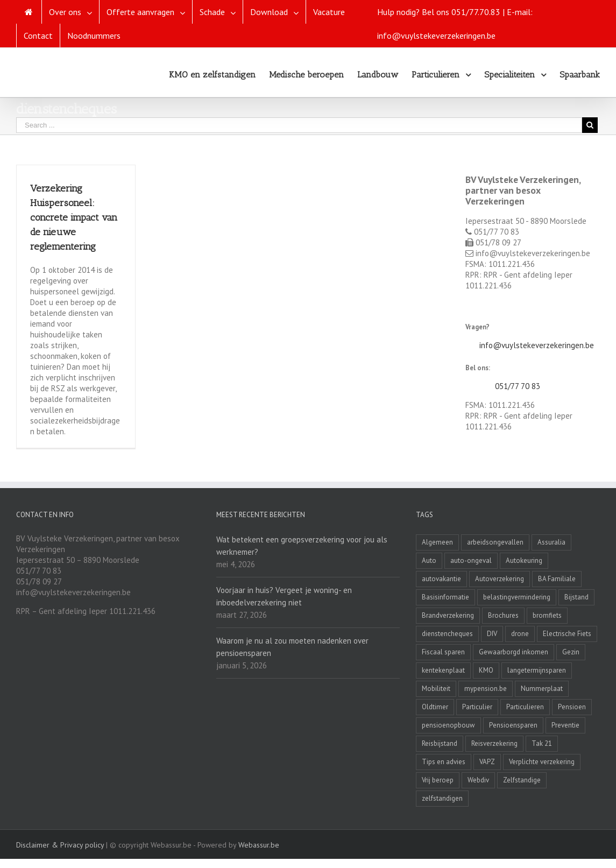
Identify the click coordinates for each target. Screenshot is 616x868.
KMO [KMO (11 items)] (486, 670)
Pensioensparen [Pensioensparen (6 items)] (513, 725)
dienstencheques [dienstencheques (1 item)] (447, 634)
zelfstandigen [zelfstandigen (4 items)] (442, 798)
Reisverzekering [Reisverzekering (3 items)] (494, 743)
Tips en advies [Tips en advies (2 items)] (444, 762)
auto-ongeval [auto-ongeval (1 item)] (471, 560)
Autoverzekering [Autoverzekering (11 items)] (500, 579)
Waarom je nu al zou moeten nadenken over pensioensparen (292, 647)
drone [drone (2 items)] (520, 634)
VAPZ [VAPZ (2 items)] (487, 762)
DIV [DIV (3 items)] (492, 634)
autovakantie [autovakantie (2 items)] (441, 579)
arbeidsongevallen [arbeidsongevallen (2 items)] (495, 542)
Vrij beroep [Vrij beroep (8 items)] (438, 780)
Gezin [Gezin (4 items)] (571, 652)
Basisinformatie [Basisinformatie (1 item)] (445, 597)
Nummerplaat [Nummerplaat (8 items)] (542, 689)
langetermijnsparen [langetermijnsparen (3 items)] (537, 670)
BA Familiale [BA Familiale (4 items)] (557, 579)
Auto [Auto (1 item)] (429, 560)
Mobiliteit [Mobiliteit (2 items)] (436, 689)
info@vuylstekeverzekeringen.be (537, 345)
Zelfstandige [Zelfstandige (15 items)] (522, 780)
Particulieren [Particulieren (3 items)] (525, 707)
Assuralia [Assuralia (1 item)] (551, 542)
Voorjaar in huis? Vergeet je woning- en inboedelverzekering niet (284, 596)
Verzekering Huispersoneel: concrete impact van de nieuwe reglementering (74, 217)
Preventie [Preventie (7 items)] (565, 725)
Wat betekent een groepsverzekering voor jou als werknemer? (302, 546)
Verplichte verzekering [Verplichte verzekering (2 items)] (542, 762)
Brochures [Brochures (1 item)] (503, 615)
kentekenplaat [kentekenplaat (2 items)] (443, 670)
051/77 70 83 (518, 386)
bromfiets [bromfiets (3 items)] (547, 615)
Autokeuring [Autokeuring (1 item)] (524, 560)
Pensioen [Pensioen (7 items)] (572, 707)
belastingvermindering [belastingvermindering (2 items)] (517, 597)
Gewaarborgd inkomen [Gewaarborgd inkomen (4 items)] (514, 652)
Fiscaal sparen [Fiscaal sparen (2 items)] (443, 652)
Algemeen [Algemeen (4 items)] (437, 542)
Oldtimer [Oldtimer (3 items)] (435, 707)
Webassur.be (259, 845)
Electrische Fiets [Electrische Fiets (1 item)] (567, 634)
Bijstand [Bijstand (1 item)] (576, 597)
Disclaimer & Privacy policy (60, 845)
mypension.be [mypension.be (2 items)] (486, 689)
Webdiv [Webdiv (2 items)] (478, 780)
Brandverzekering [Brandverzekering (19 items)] (448, 615)
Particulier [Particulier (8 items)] (477, 707)
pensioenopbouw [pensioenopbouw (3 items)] (448, 725)
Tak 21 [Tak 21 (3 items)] (542, 743)
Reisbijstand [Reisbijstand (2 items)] (440, 743)
